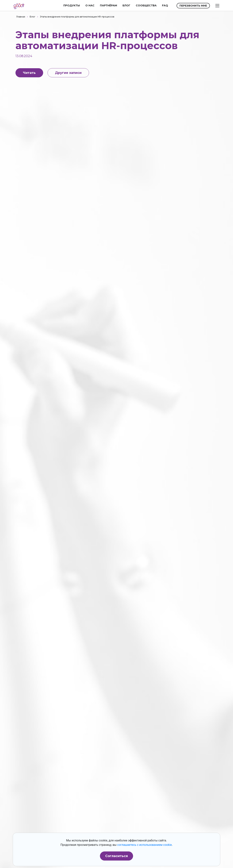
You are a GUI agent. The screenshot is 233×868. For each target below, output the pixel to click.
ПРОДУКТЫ (72, 5)
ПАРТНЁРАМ (108, 5)
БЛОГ (126, 5)
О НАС (90, 5)
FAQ (165, 5)
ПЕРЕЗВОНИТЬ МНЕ (193, 6)
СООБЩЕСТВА (146, 5)
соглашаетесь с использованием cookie (145, 845)
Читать (29, 73)
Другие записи (68, 73)
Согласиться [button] (116, 856)
